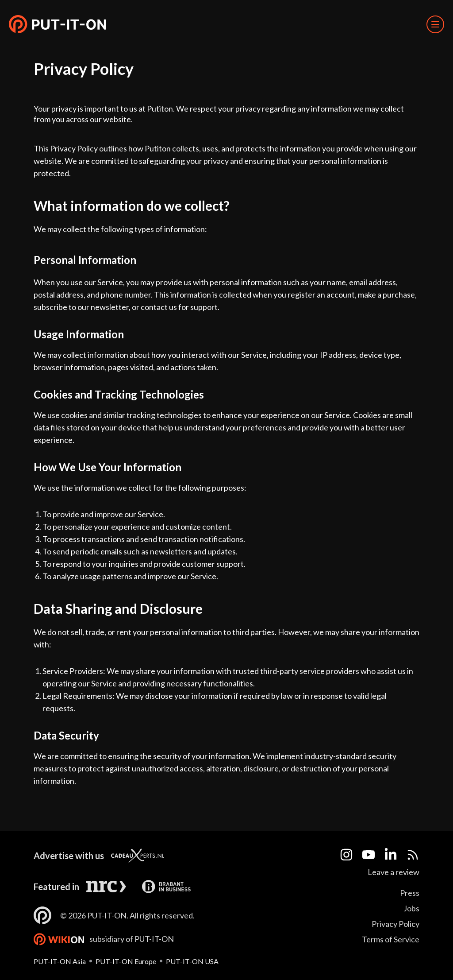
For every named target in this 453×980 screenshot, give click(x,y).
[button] (58, 24)
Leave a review (393, 872)
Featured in (56, 887)
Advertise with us (69, 856)
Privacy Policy (395, 924)
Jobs (411, 908)
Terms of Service (391, 939)
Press (410, 893)
